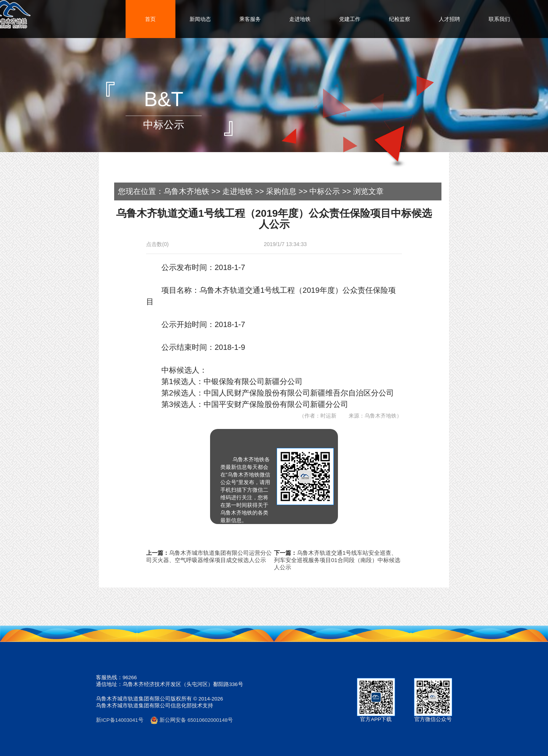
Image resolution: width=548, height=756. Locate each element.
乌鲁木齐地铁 (186, 191)
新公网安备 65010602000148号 (192, 720)
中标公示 (325, 191)
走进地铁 (300, 19)
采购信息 (281, 191)
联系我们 (499, 19)
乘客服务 (250, 19)
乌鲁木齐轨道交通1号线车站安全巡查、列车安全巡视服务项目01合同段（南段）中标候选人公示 (337, 560)
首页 (150, 19)
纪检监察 (400, 19)
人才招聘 (449, 19)
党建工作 (350, 19)
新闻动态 (200, 19)
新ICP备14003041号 (120, 720)
